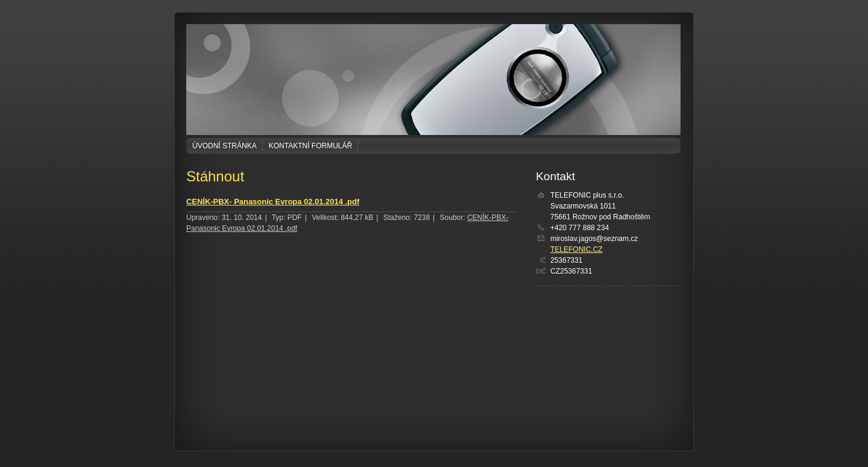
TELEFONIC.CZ (577, 249)
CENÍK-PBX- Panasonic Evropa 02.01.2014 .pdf (273, 202)
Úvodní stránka (225, 146)
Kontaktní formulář (310, 146)
